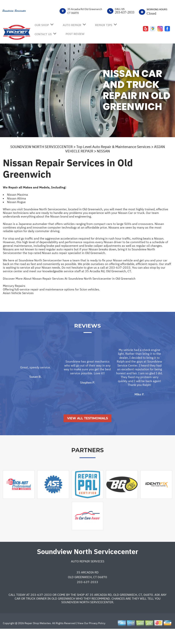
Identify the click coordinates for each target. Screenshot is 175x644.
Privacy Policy (97, 636)
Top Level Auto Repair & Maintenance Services (113, 147)
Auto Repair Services (88, 574)
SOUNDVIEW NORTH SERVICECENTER (41, 147)
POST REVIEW (75, 34)
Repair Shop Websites (37, 636)
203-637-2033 (125, 12)
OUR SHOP (42, 25)
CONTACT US (43, 34)
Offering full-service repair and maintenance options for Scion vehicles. (51, 289)
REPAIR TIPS (104, 25)
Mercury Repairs (14, 286)
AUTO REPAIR (72, 25)
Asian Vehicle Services (18, 293)
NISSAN (103, 151)
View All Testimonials (87, 431)
